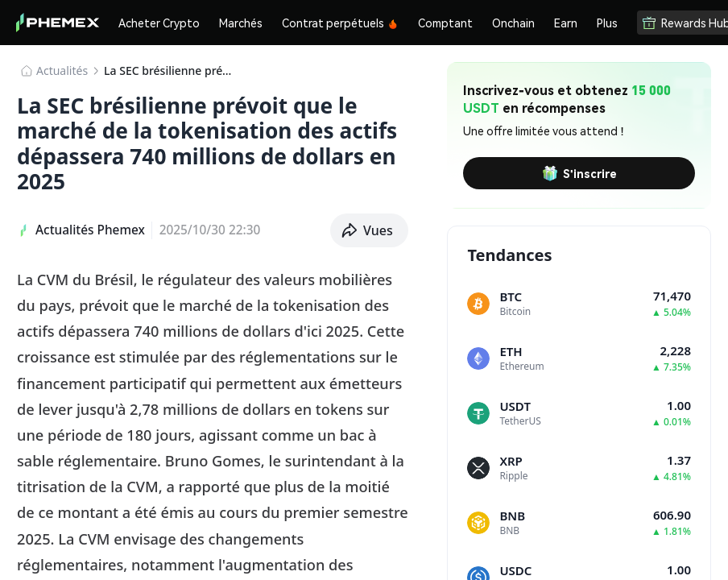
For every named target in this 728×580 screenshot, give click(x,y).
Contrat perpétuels (340, 23)
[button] (369, 230)
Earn (566, 23)
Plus (607, 23)
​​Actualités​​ (62, 70)
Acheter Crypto (159, 23)
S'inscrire (579, 173)
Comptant (445, 23)
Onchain (513, 23)
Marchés (241, 23)
